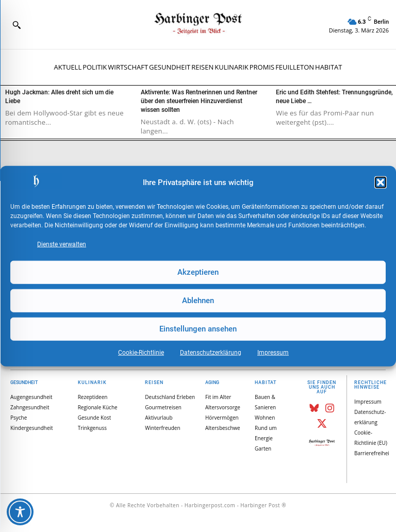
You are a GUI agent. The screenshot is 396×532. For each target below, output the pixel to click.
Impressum (273, 352)
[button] (381, 182)
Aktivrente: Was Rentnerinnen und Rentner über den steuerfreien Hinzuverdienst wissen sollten (199, 101)
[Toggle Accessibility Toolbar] (20, 512)
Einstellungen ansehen (198, 329)
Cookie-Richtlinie (141, 352)
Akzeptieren (198, 272)
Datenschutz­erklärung (211, 352)
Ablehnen (198, 301)
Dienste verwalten (62, 244)
